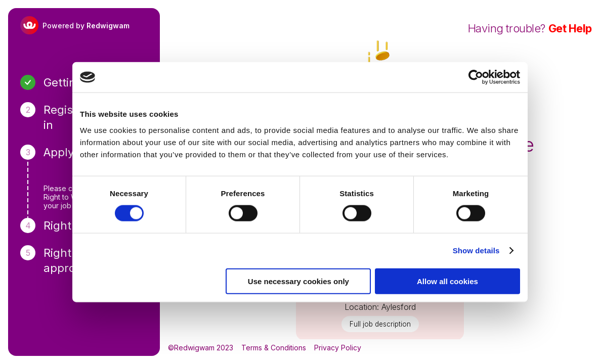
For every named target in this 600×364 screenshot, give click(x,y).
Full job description (380, 324)
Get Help (570, 28)
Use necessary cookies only (298, 281)
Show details (476, 251)
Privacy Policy (338, 348)
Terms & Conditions (274, 348)
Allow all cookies (447, 281)
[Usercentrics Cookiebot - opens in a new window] (476, 77)
